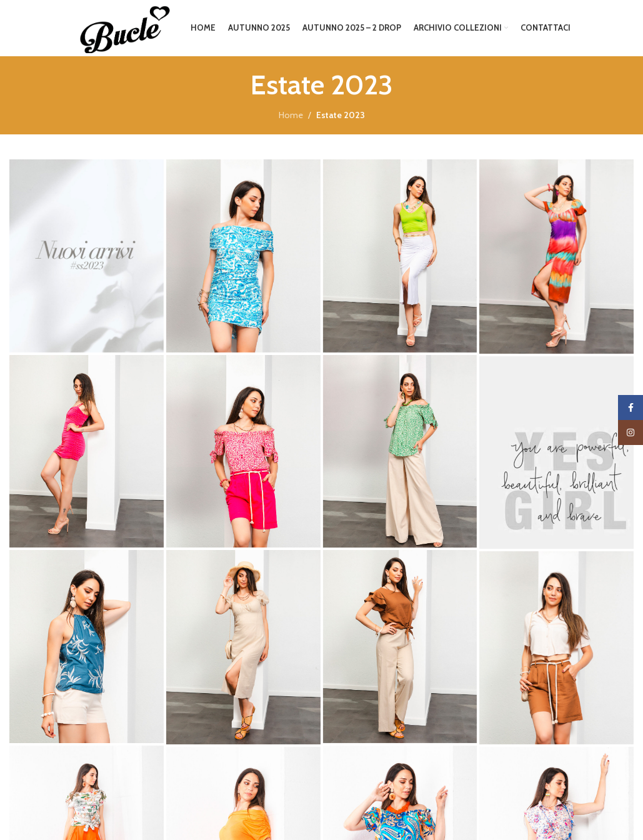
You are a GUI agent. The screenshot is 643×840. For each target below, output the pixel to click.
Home (291, 115)
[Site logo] (122, 27)
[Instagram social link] (631, 432)
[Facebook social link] (631, 407)
